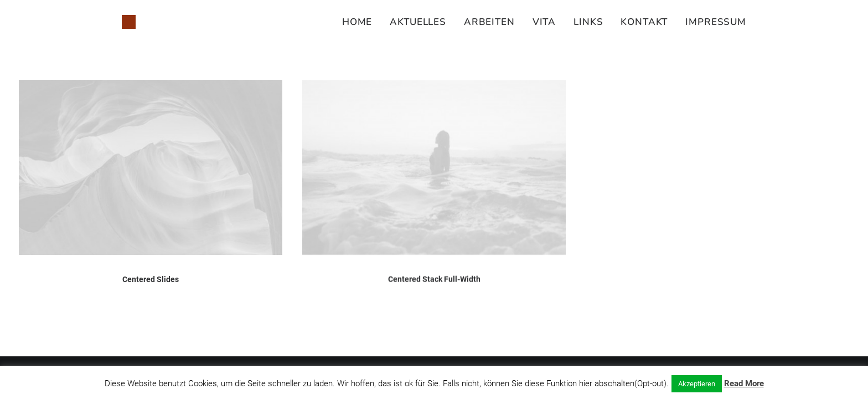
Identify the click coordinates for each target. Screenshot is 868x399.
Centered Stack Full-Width (434, 282)
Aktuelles (418, 22)
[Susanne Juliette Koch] (129, 22)
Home (357, 22)
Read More (744, 383)
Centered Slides (151, 279)
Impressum (716, 22)
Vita (544, 22)
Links (588, 22)
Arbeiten (489, 22)
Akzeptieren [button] (697, 384)
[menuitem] (361, 22)
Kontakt (644, 22)
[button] (151, 167)
